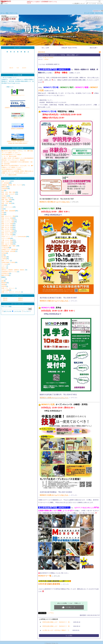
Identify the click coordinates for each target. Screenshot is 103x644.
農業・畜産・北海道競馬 (8, 211)
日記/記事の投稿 (18, 148)
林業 (3, 214)
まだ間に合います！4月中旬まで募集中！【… (56, 630)
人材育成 (4, 259)
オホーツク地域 (6, 238)
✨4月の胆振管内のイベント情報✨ (11, 155)
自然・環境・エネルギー (8, 194)
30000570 (97, 11)
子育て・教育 (5, 202)
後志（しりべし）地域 (8, 222)
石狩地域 (4, 253)
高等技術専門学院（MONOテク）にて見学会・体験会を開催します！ (59, 55)
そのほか (5, 3)
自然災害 (4, 286)
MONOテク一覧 (45, 576)
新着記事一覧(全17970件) (69, 48)
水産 (3, 213)
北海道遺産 (5, 189)
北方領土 (4, 196)
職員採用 (4, 283)
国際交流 (4, 187)
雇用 (3, 205)
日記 (7, 13)
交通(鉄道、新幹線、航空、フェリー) (12, 185)
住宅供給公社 (5, 273)
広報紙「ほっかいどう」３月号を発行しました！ (15, 173)
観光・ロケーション (7, 207)
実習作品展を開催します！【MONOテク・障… (57, 622)
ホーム (3, 13)
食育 (3, 255)
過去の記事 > (94, 48)
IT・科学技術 (5, 183)
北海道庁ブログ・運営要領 (9, 249)
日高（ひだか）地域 (7, 226)
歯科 (3, 281)
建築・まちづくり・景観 (8, 216)
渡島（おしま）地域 (7, 227)
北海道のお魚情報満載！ (18, 128)
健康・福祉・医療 (6, 200)
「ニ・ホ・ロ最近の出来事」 (10, 175)
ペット (3, 279)
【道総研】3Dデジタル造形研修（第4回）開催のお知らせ (17, 171)
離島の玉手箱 (5, 275)
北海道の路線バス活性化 (8, 262)
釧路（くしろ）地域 (7, 242)
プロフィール (13, 13)
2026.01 (20, 300)
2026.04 (5, 298)
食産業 (3, 285)
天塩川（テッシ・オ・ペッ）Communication (14, 237)
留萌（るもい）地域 (7, 233)
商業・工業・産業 (6, 203)
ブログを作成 (92, 3)
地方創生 (4, 257)
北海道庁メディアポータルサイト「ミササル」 (18, 107)
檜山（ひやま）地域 (7, 229)
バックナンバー (18, 296)
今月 (18, 68)
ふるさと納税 (5, 290)
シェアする (50, 613)
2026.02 (20, 298)
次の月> (24, 68)
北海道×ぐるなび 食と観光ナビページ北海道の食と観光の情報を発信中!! (18, 142)
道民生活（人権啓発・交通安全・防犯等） (13, 270)
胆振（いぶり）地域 (7, 224)
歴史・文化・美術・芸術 (8, 192)
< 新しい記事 (45, 48)
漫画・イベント (6, 261)
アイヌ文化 (5, 264)
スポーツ (4, 266)
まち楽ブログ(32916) (48, 57)
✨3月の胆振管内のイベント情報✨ (11, 169)
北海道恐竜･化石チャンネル (9, 272)
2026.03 (5, 300)
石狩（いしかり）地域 (8, 220)
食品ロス (4, 268)
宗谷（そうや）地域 (7, 235)
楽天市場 (100, 3)
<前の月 (11, 68)
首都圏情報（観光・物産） (9, 246)
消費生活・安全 (6, 198)
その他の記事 (5, 248)
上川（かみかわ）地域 (8, 231)
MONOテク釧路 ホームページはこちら (54, 398)
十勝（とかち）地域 (7, 240)
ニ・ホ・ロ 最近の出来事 (9, 156)
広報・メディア (6, 181)
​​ (39, 495)
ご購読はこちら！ (18, 117)
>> (78, 3)
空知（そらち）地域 (7, 218)
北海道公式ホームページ (18, 95)
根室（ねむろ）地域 (7, 244)
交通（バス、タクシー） (8, 288)
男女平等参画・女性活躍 (8, 251)
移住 (3, 190)
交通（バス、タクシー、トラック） (11, 292)
